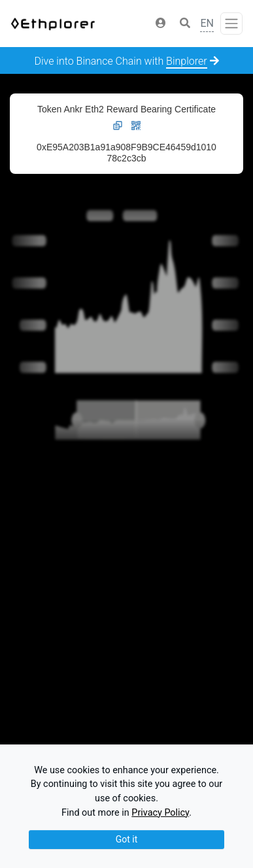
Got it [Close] (127, 839)
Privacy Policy (160, 813)
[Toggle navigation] (231, 24)
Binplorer (187, 61)
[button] (161, 24)
